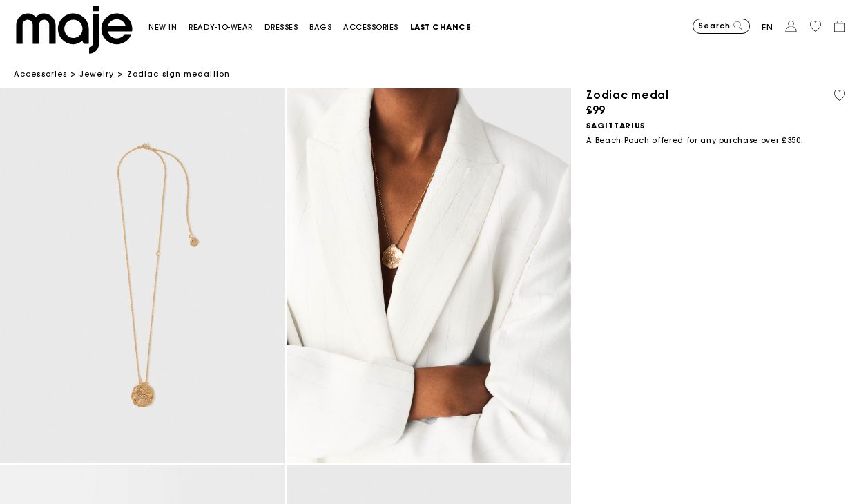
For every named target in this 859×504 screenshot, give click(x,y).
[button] (168, 27)
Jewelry (97, 74)
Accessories (40, 74)
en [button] (768, 27)
